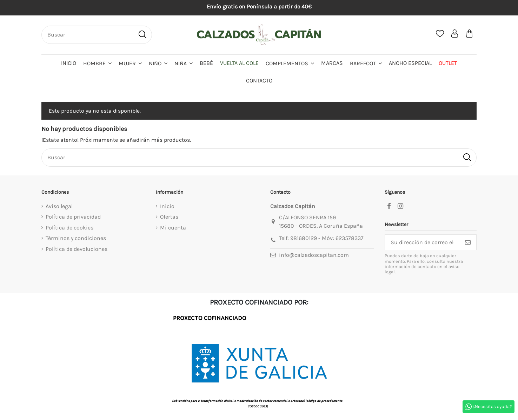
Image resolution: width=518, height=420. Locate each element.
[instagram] (400, 206)
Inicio (167, 206)
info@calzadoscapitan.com (314, 255)
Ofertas (169, 217)
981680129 (304, 238)
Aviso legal (59, 206)
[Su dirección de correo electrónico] (422, 242)
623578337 (350, 238)
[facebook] (389, 206)
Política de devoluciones (77, 249)
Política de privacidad (73, 217)
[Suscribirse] (468, 242)
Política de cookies (69, 228)
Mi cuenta (173, 228)
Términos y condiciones (76, 238)
